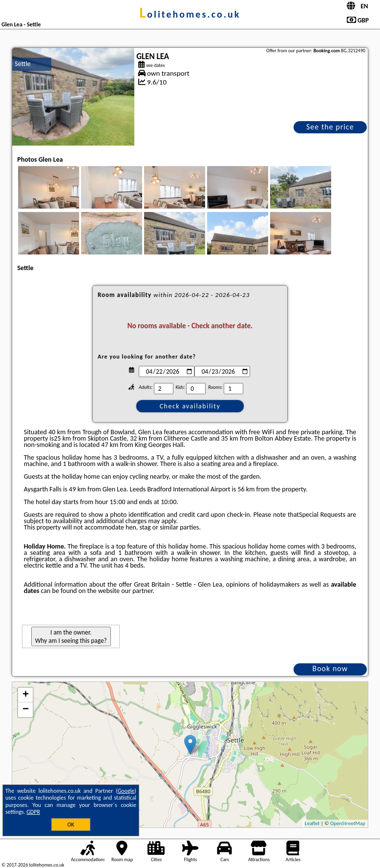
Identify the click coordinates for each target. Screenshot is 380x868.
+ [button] (26, 695)
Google (126, 791)
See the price (330, 127)
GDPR (33, 812)
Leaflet (312, 823)
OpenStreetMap (348, 823)
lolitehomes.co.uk (190, 14)
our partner (137, 591)
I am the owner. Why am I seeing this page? (71, 636)
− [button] (26, 710)
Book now (330, 668)
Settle (22, 64)
